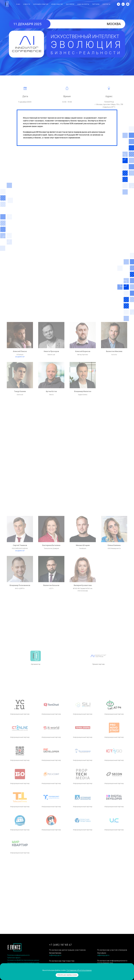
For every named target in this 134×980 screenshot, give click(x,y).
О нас (18, 4)
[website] (123, 4)
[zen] (128, 4)
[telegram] (119, 4)
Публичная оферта (14, 958)
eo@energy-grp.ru (55, 955)
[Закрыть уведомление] (132, 965)
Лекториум (70, 4)
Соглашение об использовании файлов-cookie (23, 963)
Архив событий (57, 4)
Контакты (107, 4)
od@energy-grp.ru (103, 955)
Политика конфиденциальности (18, 955)
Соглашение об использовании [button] (79, 970)
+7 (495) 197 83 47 (60, 945)
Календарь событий (41, 4)
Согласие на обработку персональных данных (23, 960)
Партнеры (96, 4)
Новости (27, 4)
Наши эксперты (83, 4)
